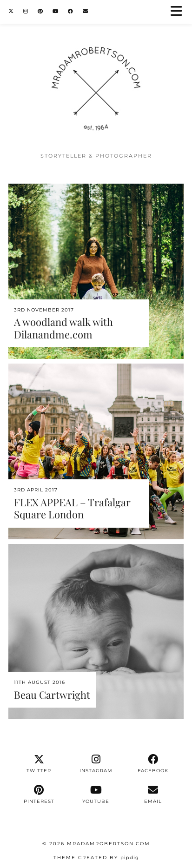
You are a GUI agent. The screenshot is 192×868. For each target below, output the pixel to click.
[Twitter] (11, 11)
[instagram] (96, 764)
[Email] (86, 11)
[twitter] (39, 764)
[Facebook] (71, 11)
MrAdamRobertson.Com (109, 844)
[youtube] (96, 795)
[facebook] (153, 764)
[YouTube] (56, 11)
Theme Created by (96, 858)
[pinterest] (39, 795)
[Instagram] (26, 11)
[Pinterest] (40, 11)
